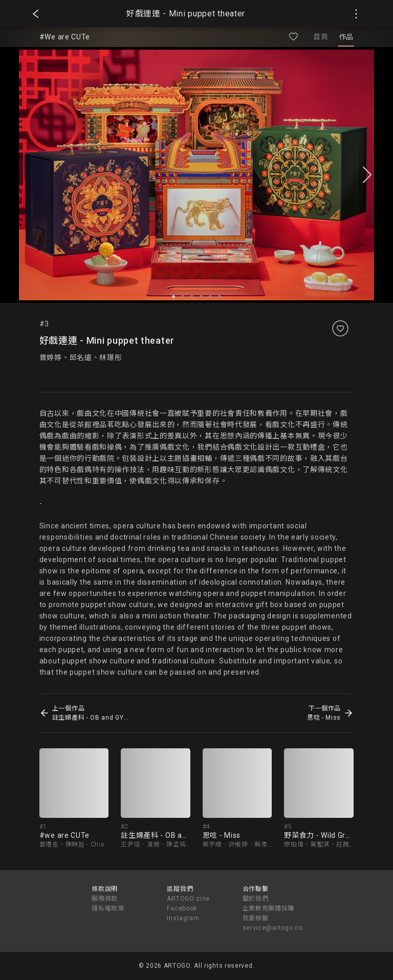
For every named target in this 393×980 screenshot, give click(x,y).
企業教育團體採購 (269, 908)
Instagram (183, 918)
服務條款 (105, 899)
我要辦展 (256, 918)
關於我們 (256, 899)
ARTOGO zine (188, 899)
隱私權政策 (108, 908)
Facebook (182, 908)
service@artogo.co (273, 928)
